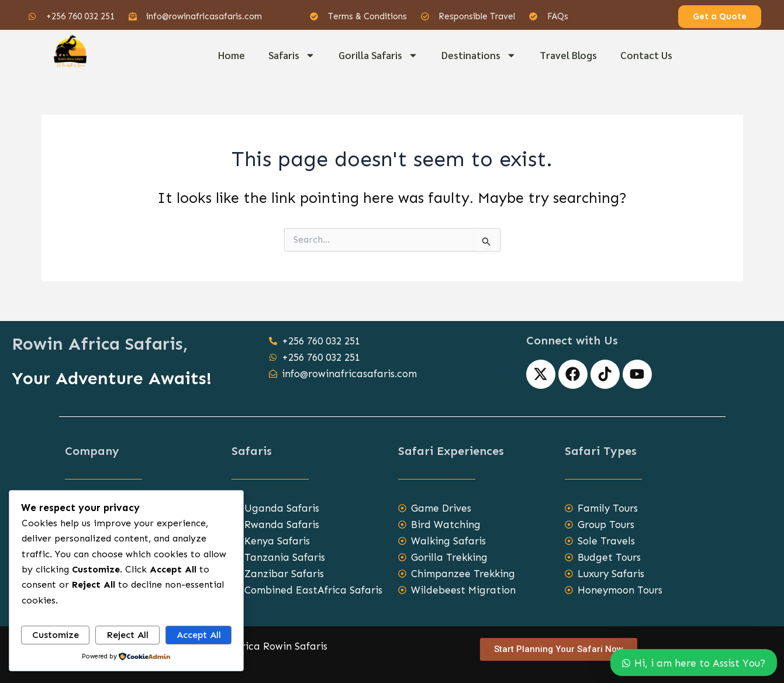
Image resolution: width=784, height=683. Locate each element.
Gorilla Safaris (378, 55)
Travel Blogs (568, 55)
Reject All (127, 635)
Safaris (292, 55)
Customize (56, 635)
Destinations (479, 55)
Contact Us (646, 55)
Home (232, 55)
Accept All (199, 635)
